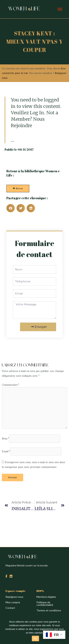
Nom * (5, 439)
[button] (11, 208)
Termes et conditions (49, 610)
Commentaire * (10, 385)
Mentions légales (46, 597)
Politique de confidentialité (45, 604)
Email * (6, 451)
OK (35, 639)
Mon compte (13, 602)
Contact (10, 608)
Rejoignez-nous (14, 597)
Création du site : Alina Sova (18, 357)
